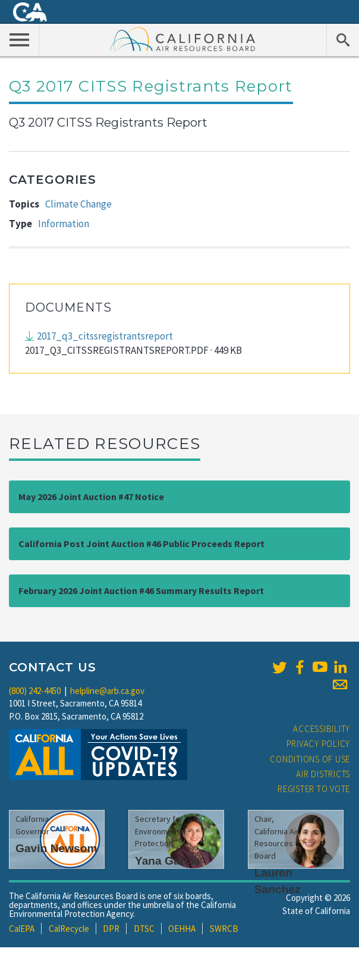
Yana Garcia (168, 861)
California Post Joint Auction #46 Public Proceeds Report (141, 544)
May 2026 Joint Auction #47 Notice (91, 497)
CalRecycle (69, 929)
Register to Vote (314, 789)
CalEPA (22, 929)
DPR (111, 929)
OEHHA (182, 929)
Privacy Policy (319, 744)
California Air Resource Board (183, 39)
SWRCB (224, 929)
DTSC (144, 929)
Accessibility (322, 729)
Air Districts (323, 774)
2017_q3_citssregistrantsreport (105, 336)
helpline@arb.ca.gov (107, 691)
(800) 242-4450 (35, 691)
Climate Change (78, 204)
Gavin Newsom (56, 848)
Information (64, 224)
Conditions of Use (310, 759)
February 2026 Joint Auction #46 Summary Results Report (141, 590)
